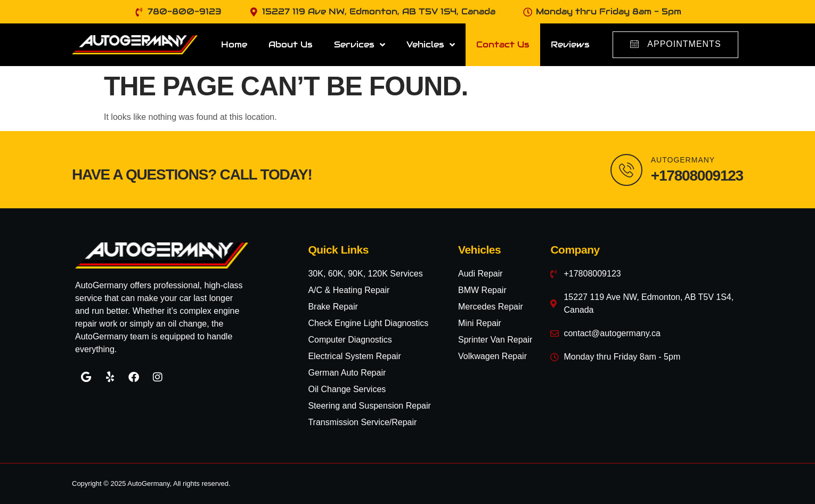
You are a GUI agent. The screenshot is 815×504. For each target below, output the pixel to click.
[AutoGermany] (626, 170)
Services (360, 45)
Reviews (570, 44)
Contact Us (503, 44)
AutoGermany (683, 160)
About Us (291, 44)
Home (234, 44)
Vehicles (431, 45)
